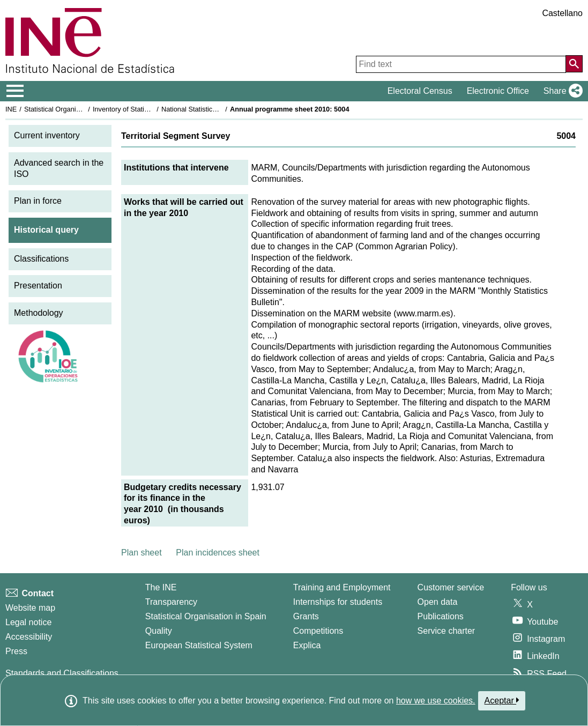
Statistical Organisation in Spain (73, 109)
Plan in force (38, 201)
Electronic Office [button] (498, 91)
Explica (307, 645)
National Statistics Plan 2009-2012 (214, 109)
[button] (561, 91)
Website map (30, 608)
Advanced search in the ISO (59, 168)
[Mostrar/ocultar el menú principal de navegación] (15, 91)
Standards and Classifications (62, 673)
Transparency (171, 602)
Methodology (39, 313)
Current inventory (47, 135)
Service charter (446, 631)
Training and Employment (342, 587)
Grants (306, 616)
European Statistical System (199, 645)
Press (16, 651)
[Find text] (461, 64)
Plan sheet (142, 553)
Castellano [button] (562, 13)
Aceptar (502, 700)
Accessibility (29, 637)
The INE (161, 587)
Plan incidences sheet (218, 553)
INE (11, 109)
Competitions (318, 631)
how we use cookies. (436, 701)
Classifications (41, 259)
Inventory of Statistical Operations (144, 109)
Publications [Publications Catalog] (441, 616)
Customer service (451, 587)
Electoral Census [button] (420, 91)
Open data (438, 602)
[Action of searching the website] (574, 64)
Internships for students (338, 602)
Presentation (38, 286)
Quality (159, 631)
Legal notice (28, 622)
